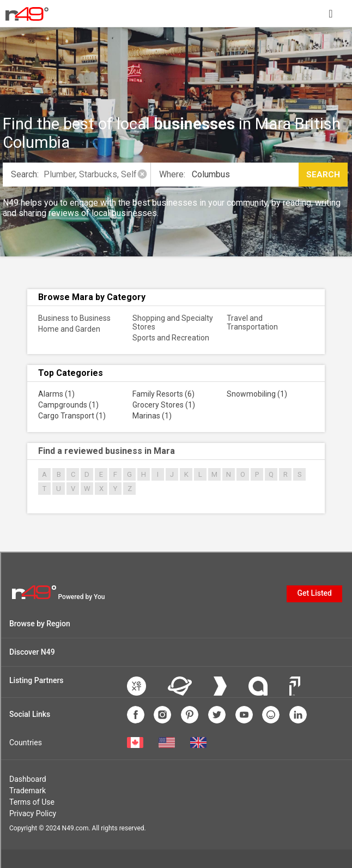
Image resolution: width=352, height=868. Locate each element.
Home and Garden (69, 329)
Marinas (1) (152, 416)
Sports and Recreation (171, 338)
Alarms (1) (56, 394)
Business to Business (74, 318)
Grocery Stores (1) (164, 405)
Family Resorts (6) (163, 394)
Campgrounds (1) (68, 405)
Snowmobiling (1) (257, 394)
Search (323, 175)
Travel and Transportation (252, 322)
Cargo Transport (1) (72, 416)
